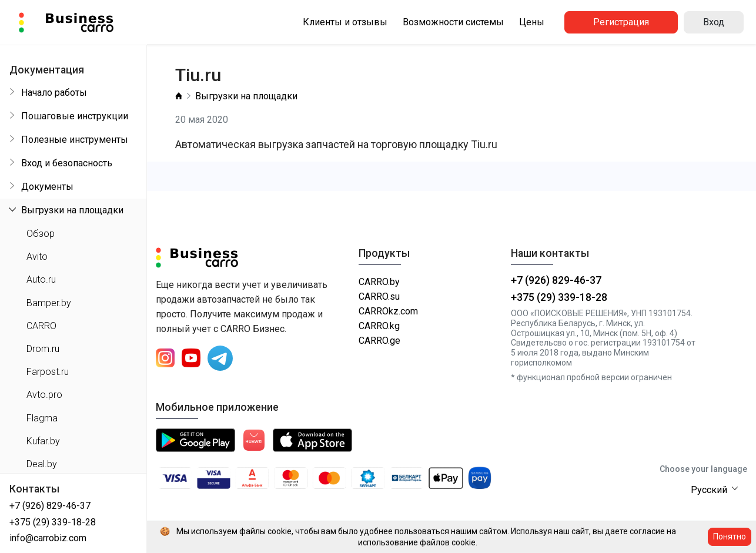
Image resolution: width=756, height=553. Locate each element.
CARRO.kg (379, 326)
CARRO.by (379, 282)
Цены (532, 22)
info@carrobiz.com (48, 538)
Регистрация (621, 22)
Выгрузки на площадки (246, 96)
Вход (714, 22)
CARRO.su (379, 296)
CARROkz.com (388, 311)
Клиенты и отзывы (345, 22)
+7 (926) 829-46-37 (50, 506)
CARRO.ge (379, 341)
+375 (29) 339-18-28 (53, 522)
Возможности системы (453, 22)
